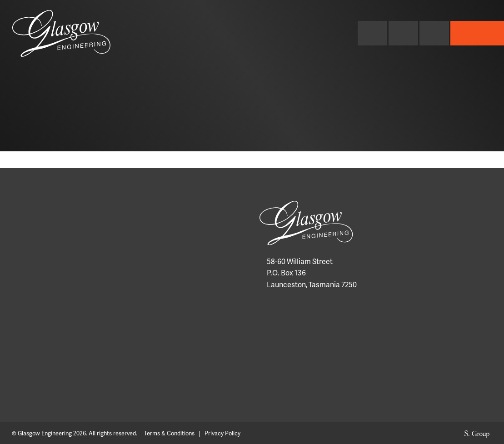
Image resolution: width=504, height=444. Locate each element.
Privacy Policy (222, 433)
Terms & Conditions (169, 433)
